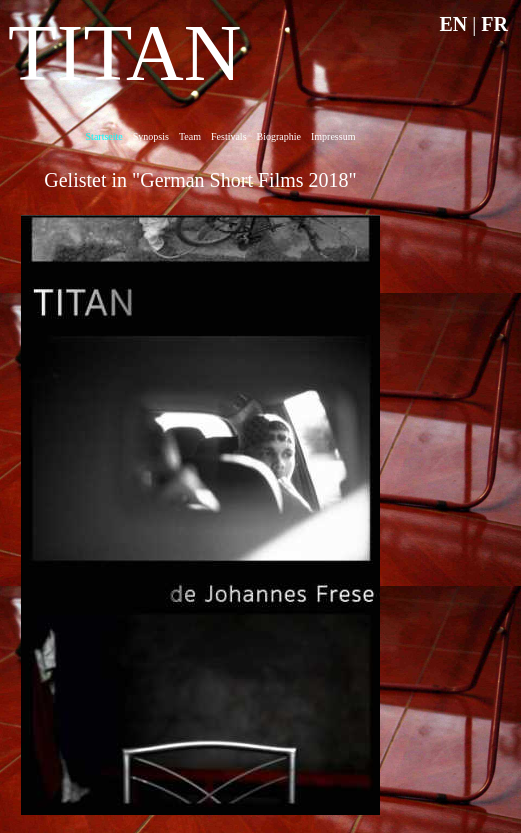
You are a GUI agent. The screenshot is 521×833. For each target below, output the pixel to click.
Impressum (333, 136)
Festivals (229, 136)
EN (454, 24)
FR (494, 24)
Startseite (104, 136)
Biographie (279, 136)
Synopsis (151, 136)
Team (190, 136)
